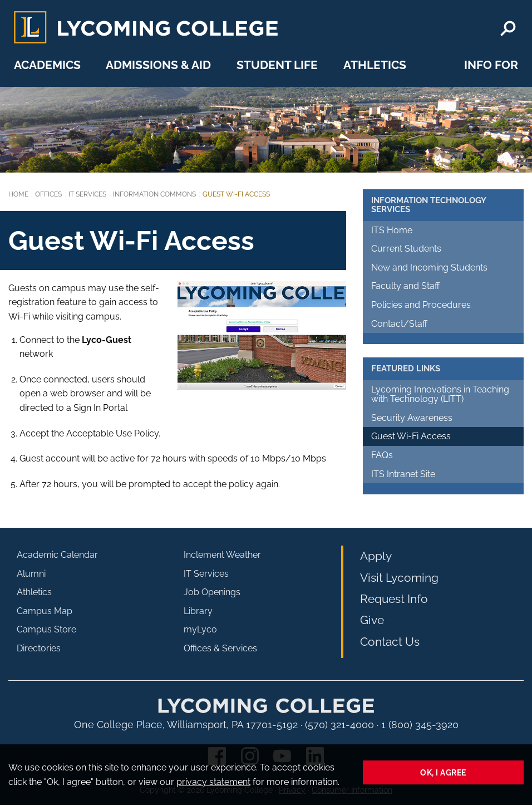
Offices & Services (220, 648)
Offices (48, 194)
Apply (376, 556)
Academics (47, 65)
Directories (39, 648)
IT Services (87, 194)
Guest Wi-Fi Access (411, 436)
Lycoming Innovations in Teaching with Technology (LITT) (440, 394)
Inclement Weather (222, 555)
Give (372, 620)
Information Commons (154, 194)
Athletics (375, 65)
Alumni (31, 574)
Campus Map (45, 611)
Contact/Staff (399, 324)
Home (18, 194)
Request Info (394, 599)
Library (198, 611)
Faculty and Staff (405, 286)
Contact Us (390, 642)
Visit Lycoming (399, 578)
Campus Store (46, 629)
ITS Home (392, 230)
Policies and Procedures (421, 305)
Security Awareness (412, 418)
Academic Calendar (57, 555)
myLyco (200, 629)
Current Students (406, 249)
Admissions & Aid (158, 65)
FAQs (382, 455)
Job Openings (212, 592)
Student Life (277, 65)
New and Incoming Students (429, 267)
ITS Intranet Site (403, 474)
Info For (491, 65)
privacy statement (213, 782)
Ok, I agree (443, 772)
